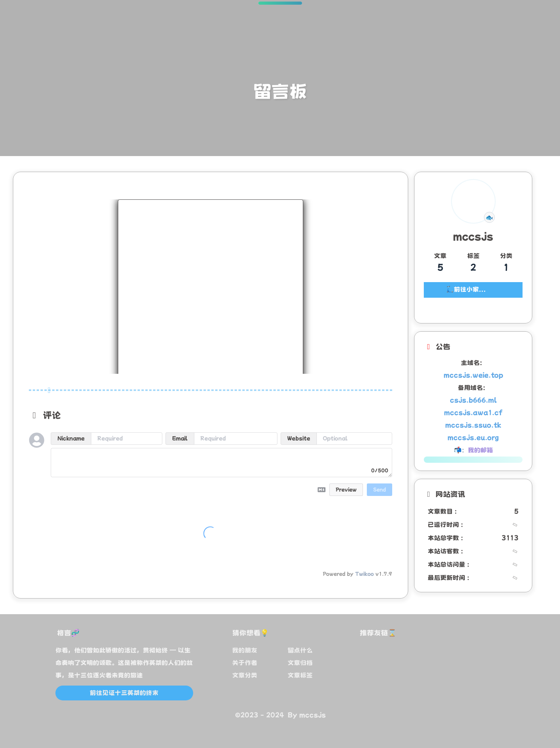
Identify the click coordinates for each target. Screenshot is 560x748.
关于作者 (245, 663)
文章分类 (245, 675)
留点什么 (300, 650)
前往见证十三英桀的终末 (124, 693)
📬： (473, 450)
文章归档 (300, 663)
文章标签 (300, 675)
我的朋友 (245, 650)
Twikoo (364, 574)
